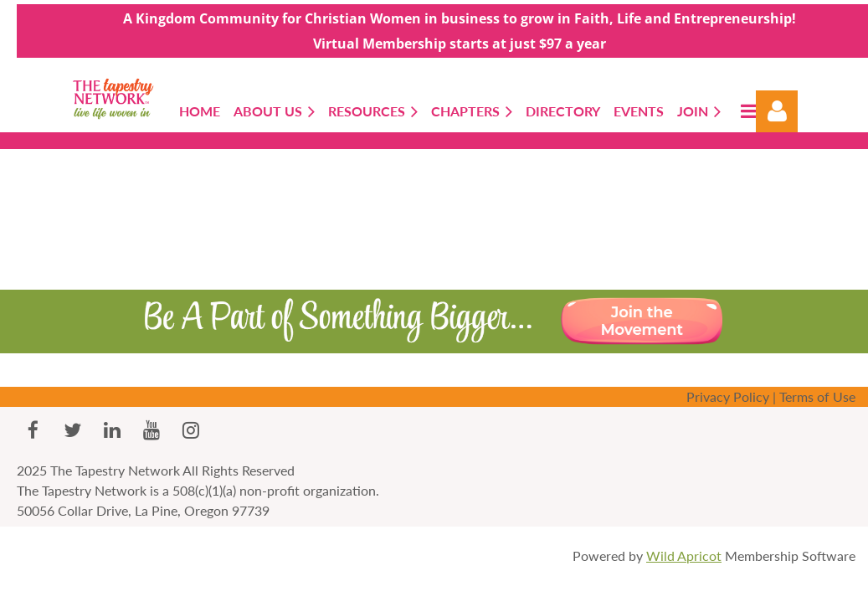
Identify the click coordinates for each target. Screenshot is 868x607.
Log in (777, 111)
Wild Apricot (684, 556)
